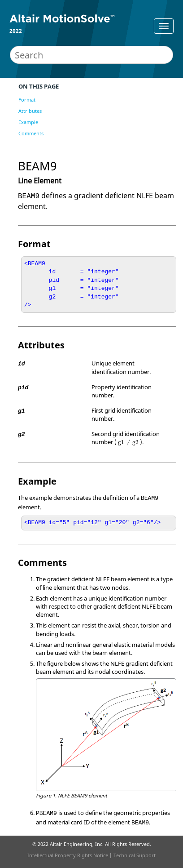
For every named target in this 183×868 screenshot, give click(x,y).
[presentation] (128, 443)
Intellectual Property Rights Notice (68, 855)
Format (27, 100)
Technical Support (135, 855)
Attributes (30, 111)
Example (28, 122)
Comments (31, 133)
